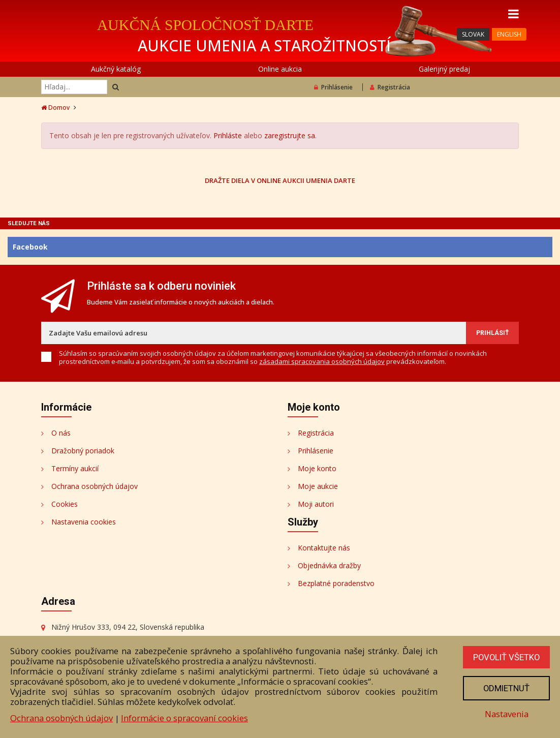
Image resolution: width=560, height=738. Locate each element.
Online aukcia (280, 69)
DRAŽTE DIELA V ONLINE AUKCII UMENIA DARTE (280, 180)
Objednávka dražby (329, 565)
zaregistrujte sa (290, 135)
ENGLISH (509, 34)
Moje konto (317, 468)
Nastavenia (506, 714)
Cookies (65, 504)
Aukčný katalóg (116, 69)
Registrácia (390, 87)
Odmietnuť (506, 688)
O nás (61, 433)
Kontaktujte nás (324, 548)
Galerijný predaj (444, 69)
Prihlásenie (333, 87)
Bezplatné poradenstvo (336, 583)
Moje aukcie (318, 486)
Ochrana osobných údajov (95, 486)
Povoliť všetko (506, 657)
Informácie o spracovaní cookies (184, 718)
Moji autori (316, 504)
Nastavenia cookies (84, 522)
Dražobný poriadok (83, 451)
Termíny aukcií (75, 468)
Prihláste (228, 135)
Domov (55, 107)
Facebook (30, 247)
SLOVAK (473, 34)
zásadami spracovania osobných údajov (322, 361)
